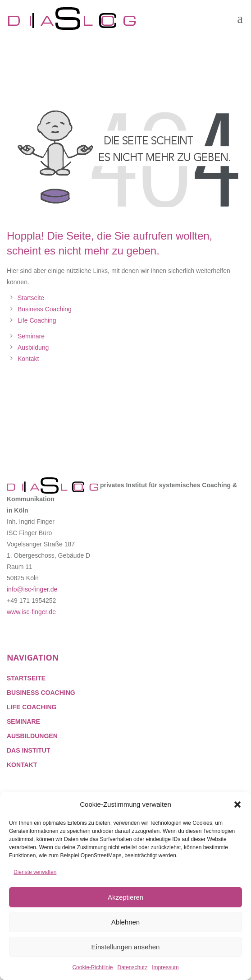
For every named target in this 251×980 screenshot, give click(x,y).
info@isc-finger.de (32, 589)
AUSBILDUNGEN (32, 736)
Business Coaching (45, 309)
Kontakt (28, 359)
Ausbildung (33, 347)
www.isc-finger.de (31, 612)
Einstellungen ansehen (126, 947)
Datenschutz (133, 967)
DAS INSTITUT (28, 750)
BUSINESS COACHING (41, 693)
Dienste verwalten (35, 872)
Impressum (165, 967)
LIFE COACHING (32, 707)
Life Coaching (37, 320)
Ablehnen (125, 922)
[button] (237, 804)
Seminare (31, 336)
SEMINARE (23, 721)
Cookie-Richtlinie (92, 967)
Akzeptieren (125, 897)
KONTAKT (22, 765)
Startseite (31, 298)
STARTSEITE (26, 678)
